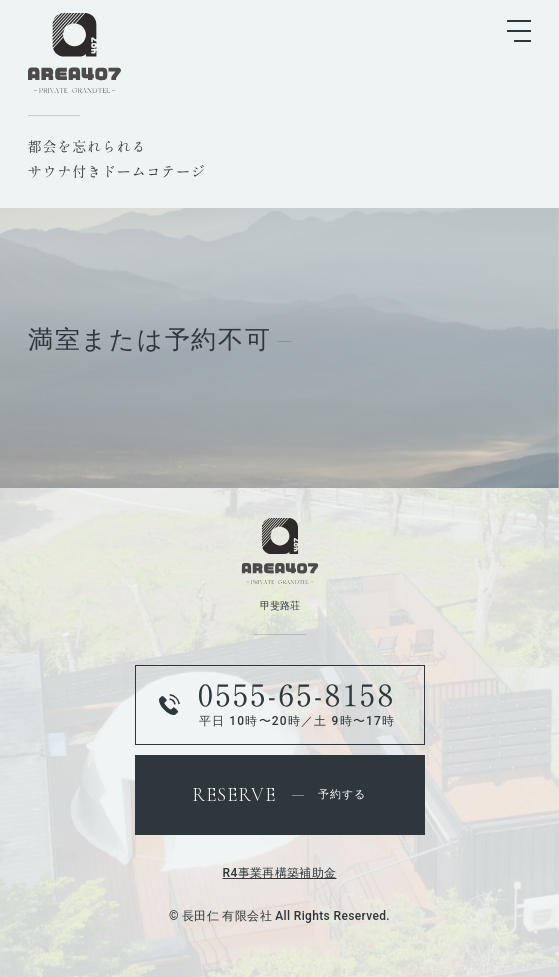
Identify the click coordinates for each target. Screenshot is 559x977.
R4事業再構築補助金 (280, 873)
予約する (279, 794)
